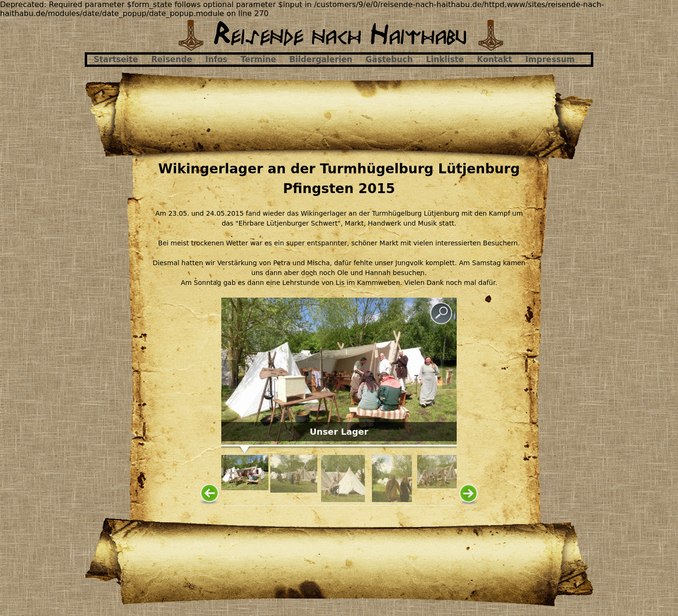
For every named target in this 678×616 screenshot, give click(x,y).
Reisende (172, 59)
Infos (216, 59)
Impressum (550, 59)
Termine (258, 59)
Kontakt (495, 59)
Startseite (116, 59)
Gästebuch (389, 59)
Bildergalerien (321, 59)
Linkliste (445, 59)
